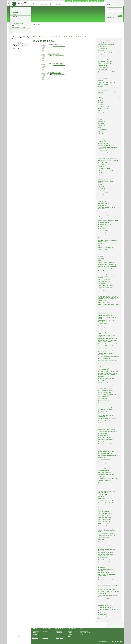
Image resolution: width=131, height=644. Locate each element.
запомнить (111, 14)
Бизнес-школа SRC (102, 205)
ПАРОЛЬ (109, 9)
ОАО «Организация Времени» (105, 383)
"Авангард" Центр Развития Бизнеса (106, 136)
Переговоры (15, 12)
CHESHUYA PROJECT (103, 65)
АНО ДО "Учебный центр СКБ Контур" (107, 171)
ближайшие (36, 631)
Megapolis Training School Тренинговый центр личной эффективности (108, 98)
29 (18, 49)
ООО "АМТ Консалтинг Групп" (105, 392)
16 (21, 45)
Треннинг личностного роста (104, 520)
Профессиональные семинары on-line (107, 447)
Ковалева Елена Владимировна (105, 286)
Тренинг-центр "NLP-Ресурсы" (105, 499)
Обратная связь (8, 5)
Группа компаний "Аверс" (104, 233)
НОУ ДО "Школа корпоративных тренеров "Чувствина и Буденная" (108, 369)
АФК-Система (101, 187)
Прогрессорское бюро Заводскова (106, 438)
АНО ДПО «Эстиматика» (104, 173)
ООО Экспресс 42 (102, 421)
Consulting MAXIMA (102, 70)
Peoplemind (101, 104)
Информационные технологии (19, 28)
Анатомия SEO (101, 167)
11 (25, 44)
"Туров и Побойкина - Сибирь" (105, 522)
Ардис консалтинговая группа (105, 179)
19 (27, 45)
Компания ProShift (102, 294)
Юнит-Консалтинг (102, 619)
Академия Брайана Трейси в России (106, 153)
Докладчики (59, 4)
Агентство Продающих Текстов (105, 143)
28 (16, 49)
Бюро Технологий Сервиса (104, 213)
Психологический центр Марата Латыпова (108, 455)
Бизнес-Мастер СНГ (103, 201)
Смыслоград (101, 483)
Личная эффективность (17, 23)
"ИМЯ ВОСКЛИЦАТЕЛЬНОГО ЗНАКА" (107, 262)
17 (23, 45)
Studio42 (100, 119)
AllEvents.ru (15, 2)
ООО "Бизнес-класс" (103, 399)
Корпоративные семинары (80, 1)
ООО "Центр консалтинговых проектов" (107, 419)
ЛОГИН (109, 4)
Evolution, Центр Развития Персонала (107, 82)
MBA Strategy (101, 95)
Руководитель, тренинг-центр (105, 468)
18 (25, 45)
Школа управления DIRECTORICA (106, 605)
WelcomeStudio (101, 134)
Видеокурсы (15, 32)
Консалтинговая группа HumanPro (106, 311)
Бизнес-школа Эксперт (103, 211)
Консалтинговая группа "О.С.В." (105, 313)
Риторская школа (102, 466)
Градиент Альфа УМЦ (103, 231)
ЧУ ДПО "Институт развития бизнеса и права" (109, 591)
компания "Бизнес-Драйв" (104, 303)
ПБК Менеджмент (102, 427)
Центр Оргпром (101, 567)
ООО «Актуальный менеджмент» (106, 390)
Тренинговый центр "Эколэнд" (105, 517)
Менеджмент (15, 19)
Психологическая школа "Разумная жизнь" (108, 451)
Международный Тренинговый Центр (107, 346)
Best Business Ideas (102, 51)
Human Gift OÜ (101, 87)
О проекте (36, 4)
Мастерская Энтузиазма (104, 330)
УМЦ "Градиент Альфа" (103, 524)
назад (13, 38)
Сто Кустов (100, 485)
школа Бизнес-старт (103, 594)
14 (16, 45)
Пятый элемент (101, 458)
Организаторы (44, 4)
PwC (99, 111)
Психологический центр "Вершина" (106, 453)
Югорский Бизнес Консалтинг (105, 617)
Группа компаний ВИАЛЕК (104, 235)
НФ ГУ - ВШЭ (101, 381)
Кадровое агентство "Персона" (105, 279)
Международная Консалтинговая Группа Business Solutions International (107, 341)
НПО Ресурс (101, 377)
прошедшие (36, 634)
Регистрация (118, 2)
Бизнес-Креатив (102, 199)
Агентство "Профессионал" (104, 145)
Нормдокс (100, 366)
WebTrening (101, 132)
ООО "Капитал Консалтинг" (104, 401)
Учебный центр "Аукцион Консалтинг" (107, 535)
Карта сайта (8, 3)
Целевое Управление (103, 545)
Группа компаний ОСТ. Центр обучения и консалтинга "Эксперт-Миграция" (107, 238)
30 (21, 49)
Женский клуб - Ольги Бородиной (106, 248)
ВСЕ (86, 36)
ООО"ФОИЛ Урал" (102, 423)
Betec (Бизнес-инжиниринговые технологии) (108, 55)
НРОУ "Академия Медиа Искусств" (106, 379)
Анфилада (100, 175)
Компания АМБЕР (102, 300)
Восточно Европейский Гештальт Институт (108, 220)
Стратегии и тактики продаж (104, 487)
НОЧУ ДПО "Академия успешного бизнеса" (108, 371)
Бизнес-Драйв (101, 195)
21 (16, 47)
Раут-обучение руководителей (105, 462)
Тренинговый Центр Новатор (105, 515)
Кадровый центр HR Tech (104, 281)
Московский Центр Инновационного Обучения (109, 356)
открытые (35, 633)
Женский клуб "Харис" (103, 250)
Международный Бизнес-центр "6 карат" (107, 344)
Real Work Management (103, 113)
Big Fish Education (102, 57)
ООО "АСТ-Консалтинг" (103, 397)
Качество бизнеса (102, 283)
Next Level (100, 100)
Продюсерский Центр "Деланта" (105, 440)
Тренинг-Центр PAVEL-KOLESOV (106, 501)
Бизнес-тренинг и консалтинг (105, 203)
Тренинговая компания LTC (104, 507)
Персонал (14, 17)
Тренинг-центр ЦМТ (102, 505)
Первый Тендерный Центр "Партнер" (107, 429)
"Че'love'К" (100, 587)
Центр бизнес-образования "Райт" (106, 552)
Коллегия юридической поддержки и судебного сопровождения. (106, 288)
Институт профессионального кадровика (107, 267)
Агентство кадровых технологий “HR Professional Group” (106, 141)
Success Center (101, 121)
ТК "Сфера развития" (103, 494)
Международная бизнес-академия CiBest (107, 338)
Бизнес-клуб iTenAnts (103, 197)
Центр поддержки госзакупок (105, 572)
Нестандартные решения (104, 364)
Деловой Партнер (102, 243)
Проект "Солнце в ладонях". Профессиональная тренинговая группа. (107, 444)
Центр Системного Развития (105, 578)
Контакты (82, 634)
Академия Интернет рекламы (105, 155)
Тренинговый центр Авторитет (105, 513)
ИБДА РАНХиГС (102, 260)
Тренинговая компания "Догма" (105, 509)
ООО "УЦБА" (101, 413)
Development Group (102, 78)
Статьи (70, 633)
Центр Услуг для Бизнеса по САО (106, 580)
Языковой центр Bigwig (103, 621)
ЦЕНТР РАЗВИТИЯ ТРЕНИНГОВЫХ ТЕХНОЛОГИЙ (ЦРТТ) (106, 575)
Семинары (68, 1)
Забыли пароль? (111, 18)
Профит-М (100, 449)
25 (25, 47)
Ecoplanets (100, 80)
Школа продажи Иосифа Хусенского (106, 601)
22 (18, 47)
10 (23, 44)
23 (21, 47)
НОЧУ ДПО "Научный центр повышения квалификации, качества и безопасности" (108, 374)
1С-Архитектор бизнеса (59, 46)
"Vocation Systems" (102, 130)
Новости (70, 631)
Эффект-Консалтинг (103, 615)
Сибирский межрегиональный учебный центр (108, 479)
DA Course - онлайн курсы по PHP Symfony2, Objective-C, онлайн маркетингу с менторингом (108, 73)
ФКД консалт (101, 540)
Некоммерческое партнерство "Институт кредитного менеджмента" (107, 361)
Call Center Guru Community (104, 63)
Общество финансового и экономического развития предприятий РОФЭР (108, 388)
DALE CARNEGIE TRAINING (104, 76)
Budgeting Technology (103, 59)
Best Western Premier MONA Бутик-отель (107, 53)
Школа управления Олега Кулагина (106, 607)
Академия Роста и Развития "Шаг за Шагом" (108, 160)
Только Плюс (101, 496)
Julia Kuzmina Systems (103, 91)
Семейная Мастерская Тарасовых (106, 474)
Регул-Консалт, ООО (103, 464)
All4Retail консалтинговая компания (106, 44)
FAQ (69, 636)
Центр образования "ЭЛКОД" (105, 562)
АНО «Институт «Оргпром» (104, 169)
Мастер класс (101, 326)
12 (27, 44)
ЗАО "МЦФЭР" (101, 258)
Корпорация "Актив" (103, 324)
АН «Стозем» (101, 164)
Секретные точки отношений (105, 472)
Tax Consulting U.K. (102, 123)
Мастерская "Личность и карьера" (106, 328)
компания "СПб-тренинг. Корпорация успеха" (108, 305)
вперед (28, 38)
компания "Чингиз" (102, 309)
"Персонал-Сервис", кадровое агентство (107, 431)
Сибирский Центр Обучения (104, 481)
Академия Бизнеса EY (103, 151)
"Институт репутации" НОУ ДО (105, 269)
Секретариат (15, 8)
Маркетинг (15, 21)
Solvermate (100, 115)
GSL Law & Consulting (103, 84)
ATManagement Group (103, 49)
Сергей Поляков (102, 476)
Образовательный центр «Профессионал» (108, 385)
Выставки (101, 1)
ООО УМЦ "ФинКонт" (103, 411)
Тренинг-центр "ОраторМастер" (105, 503)
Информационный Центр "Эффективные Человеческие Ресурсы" (107, 273)
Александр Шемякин (103, 162)
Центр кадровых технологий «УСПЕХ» (107, 558)
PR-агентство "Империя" (104, 106)
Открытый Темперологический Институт (107, 425)
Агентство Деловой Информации (106, 138)
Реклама (70, 634)
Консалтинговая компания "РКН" (105, 315)
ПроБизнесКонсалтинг (103, 435)
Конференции (93, 1)
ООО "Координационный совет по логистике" (108, 403)
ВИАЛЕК (100, 218)
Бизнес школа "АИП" (103, 193)
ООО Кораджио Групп (103, 405)
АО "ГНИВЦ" (101, 177)
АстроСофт (101, 184)
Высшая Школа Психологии (104, 224)
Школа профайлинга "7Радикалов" (106, 603)
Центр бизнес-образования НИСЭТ (106, 547)
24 (23, 47)
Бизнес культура (102, 191)
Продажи (14, 14)
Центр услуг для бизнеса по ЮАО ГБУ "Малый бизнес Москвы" (107, 582)
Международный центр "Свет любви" (107, 348)
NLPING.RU (101, 102)
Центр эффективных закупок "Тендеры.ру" (108, 585)
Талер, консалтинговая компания (106, 489)
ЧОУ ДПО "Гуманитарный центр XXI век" (107, 589)
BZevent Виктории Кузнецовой (105, 61)
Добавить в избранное (8, 1)
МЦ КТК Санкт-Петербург (104, 359)
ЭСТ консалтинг (102, 613)
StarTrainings (101, 117)
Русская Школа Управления (104, 470)
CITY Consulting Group (103, 68)
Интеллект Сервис (102, 271)
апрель (20, 37)
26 (27, 47)
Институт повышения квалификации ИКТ (107, 265)
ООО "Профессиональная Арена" (106, 409)
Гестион (100, 227)
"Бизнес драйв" (101, 189)
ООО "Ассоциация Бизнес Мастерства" (107, 394)
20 (14, 47)
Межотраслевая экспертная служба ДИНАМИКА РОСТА (106, 351)
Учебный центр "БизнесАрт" (104, 538)
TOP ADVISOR (101, 125)
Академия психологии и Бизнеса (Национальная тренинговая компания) (107, 158)
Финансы (14, 25)
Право (14, 10)
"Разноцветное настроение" (104, 460)
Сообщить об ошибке (85, 633)
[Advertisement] (77, 31)
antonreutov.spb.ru (102, 46)
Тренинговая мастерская (104, 511)
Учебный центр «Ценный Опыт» (105, 533)
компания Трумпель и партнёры (105, 307)
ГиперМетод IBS (102, 229)
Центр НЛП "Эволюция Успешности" (106, 560)
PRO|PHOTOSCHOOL (103, 109)
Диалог (100, 245)
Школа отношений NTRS (104, 599)
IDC (99, 89)
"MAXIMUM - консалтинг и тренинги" (106, 93)
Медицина (14, 30)
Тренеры (52, 4)
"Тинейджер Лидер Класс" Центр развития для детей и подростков (108, 492)
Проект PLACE (101, 442)
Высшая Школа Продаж (103, 222)
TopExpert (100, 128)
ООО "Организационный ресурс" (106, 407)
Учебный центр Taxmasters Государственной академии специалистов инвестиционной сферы (108, 530)
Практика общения (102, 433)
